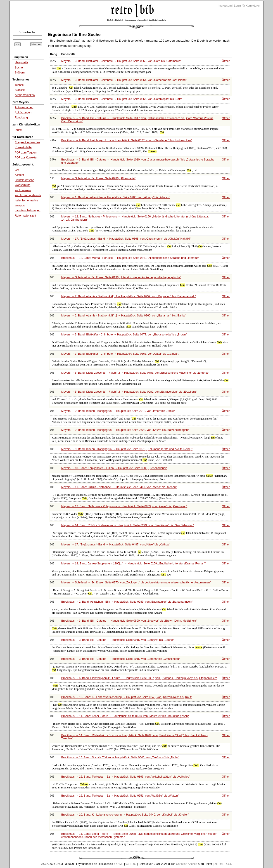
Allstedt (19, 175)
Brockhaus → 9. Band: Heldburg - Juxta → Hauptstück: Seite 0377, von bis (127, 140)
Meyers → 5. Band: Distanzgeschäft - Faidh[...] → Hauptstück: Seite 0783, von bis (135, 373)
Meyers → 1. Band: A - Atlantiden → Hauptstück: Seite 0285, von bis (116, 197)
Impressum (225, 6)
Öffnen (226, 61)
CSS (229, 864)
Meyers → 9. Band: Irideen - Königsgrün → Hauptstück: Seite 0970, (127, 449)
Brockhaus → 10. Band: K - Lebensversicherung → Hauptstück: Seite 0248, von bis (127, 697)
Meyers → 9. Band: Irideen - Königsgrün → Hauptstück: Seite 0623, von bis (125, 430)
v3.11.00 (131, 864)
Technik (19, 85)
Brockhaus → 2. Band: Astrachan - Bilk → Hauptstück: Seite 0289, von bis (127, 602)
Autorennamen (24, 107)
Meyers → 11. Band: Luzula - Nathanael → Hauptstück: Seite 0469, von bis (119, 487)
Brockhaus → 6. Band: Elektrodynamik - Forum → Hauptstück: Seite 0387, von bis (139, 678)
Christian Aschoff (186, 864)
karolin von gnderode (28, 195)
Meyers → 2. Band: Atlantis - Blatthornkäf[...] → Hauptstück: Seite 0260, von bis (123, 316)
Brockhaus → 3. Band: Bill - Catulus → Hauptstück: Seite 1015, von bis (121, 659)
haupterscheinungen (27, 210)
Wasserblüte (23, 185)
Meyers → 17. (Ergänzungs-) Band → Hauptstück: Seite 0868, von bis (126, 239)
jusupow (20, 205)
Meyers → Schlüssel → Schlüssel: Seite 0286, (98, 178)
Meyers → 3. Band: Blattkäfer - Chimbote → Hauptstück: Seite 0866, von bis (122, 99)
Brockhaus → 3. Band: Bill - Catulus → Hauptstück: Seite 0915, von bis (118, 640)
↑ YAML (119, 864)
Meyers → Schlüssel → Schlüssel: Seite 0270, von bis (136, 583)
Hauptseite (21, 62)
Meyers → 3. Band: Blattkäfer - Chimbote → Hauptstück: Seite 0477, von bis (124, 335)
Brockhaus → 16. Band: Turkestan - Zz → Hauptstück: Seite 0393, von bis (126, 777)
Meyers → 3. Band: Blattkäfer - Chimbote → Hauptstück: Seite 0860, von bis (121, 61)
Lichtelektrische (24, 180)
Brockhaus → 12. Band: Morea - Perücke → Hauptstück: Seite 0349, (130, 258)
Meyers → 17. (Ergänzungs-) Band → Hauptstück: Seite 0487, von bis (116, 545)
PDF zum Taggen (26, 153)
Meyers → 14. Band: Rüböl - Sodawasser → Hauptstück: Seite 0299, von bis (128, 525)
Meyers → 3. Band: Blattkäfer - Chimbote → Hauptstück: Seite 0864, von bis (124, 80)
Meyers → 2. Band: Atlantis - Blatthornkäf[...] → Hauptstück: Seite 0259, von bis (129, 296)
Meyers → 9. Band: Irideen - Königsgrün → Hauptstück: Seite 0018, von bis (118, 411)
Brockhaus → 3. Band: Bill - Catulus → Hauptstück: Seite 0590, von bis (129, 621)
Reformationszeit (25, 216)
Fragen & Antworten (27, 142)
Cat (17, 170)
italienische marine (26, 200)
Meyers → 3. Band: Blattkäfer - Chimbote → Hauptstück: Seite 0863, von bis (120, 354)
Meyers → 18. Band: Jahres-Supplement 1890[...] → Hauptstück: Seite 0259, (134, 564)
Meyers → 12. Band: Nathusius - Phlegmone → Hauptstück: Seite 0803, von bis (124, 506)
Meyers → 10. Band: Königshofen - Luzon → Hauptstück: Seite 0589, (114, 468)
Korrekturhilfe (23, 147)
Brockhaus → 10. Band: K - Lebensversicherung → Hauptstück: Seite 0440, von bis (125, 815)
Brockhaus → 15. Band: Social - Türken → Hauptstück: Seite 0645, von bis (120, 757)
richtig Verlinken (25, 95)
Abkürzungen (23, 113)
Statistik (20, 90)
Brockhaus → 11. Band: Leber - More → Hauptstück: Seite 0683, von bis (125, 716)
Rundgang (21, 118)
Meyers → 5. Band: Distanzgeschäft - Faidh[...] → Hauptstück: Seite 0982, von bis (129, 392)
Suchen (19, 68)
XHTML (219, 864)
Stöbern (20, 73)
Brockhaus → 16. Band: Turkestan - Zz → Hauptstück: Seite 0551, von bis (120, 796)
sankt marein (23, 190)
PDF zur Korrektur (26, 158)
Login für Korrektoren (247, 6)
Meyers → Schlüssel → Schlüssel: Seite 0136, (121, 277)
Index (18, 130)
